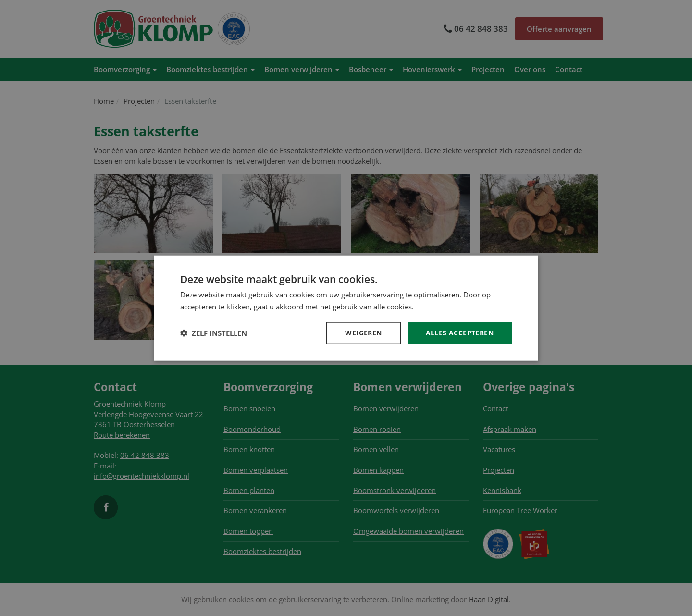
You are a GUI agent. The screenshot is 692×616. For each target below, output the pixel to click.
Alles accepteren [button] (460, 333)
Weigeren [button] (363, 333)
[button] (214, 333)
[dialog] (346, 308)
